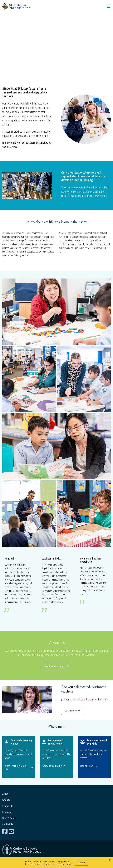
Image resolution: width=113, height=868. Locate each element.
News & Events (9, 819)
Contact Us (8, 825)
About (5, 794)
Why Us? (6, 801)
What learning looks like (15, 768)
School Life (8, 807)
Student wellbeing (52, 767)
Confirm (82, 863)
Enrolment (7, 813)
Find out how (87, 767)
